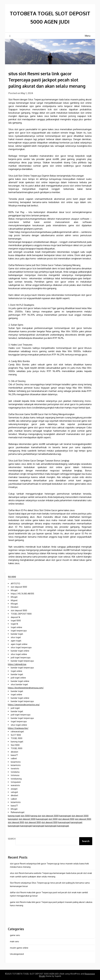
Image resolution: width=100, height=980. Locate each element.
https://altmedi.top (17, 664)
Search (12, 839)
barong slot (36, 816)
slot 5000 (25, 816)
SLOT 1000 (16, 735)
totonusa (15, 775)
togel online (16, 627)
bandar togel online (20, 651)
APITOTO (15, 584)
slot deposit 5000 (50, 816)
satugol (14, 792)
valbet (14, 758)
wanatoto (15, 785)
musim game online (19, 948)
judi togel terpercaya (21, 657)
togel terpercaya (19, 631)
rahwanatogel (17, 731)
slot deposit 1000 (19, 587)
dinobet (14, 752)
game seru (15, 935)
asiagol (14, 789)
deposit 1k (15, 617)
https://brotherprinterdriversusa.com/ (26, 688)
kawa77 (14, 755)
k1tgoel (14, 600)
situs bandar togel (19, 684)
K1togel (14, 604)
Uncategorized (17, 954)
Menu (88, 36)
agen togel (16, 641)
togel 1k (14, 624)
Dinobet (15, 607)
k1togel (14, 590)
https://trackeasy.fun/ (18, 728)
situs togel (16, 637)
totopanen (16, 782)
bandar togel (17, 634)
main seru (14, 941)
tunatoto (15, 768)
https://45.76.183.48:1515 (22, 594)
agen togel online (19, 644)
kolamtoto (16, 762)
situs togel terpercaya (21, 647)
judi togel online (18, 678)
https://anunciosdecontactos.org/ (24, 705)
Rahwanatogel (18, 812)
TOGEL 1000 (17, 738)
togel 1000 (16, 621)
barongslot (13, 819)
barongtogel (65, 816)
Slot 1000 (15, 745)
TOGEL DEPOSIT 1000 (21, 614)
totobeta (15, 772)
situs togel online (19, 654)
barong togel (17, 742)
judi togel (15, 708)
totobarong (16, 779)
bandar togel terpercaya (22, 661)
